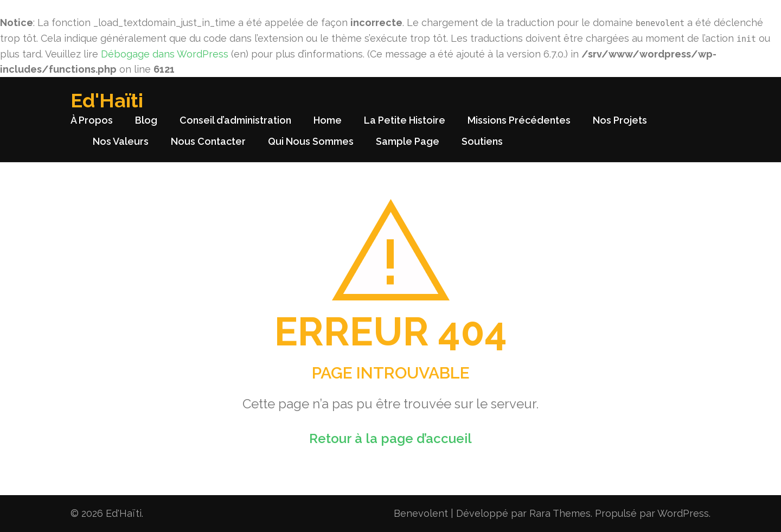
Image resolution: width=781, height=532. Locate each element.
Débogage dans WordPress (165, 54)
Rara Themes (560, 513)
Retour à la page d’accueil (390, 438)
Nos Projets (620, 120)
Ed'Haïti (107, 100)
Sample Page (408, 141)
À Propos (92, 120)
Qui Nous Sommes (311, 141)
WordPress (683, 513)
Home (328, 120)
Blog (146, 120)
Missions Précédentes (519, 120)
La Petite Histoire (405, 120)
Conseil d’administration (235, 120)
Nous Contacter (208, 141)
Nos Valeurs (121, 141)
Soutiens (482, 141)
